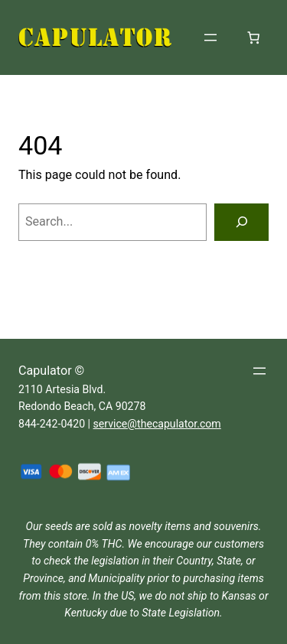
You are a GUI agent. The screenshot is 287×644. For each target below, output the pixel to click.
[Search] (241, 223)
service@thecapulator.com (157, 424)
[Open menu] (210, 37)
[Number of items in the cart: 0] (253, 37)
